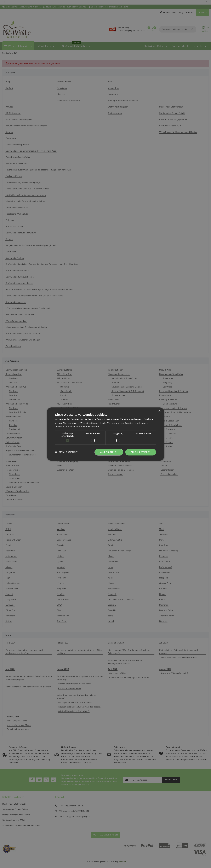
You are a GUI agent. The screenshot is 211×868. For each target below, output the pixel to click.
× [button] (159, 411)
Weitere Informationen (87, 427)
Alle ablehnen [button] (109, 452)
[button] (67, 452)
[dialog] (105, 434)
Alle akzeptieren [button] (141, 452)
